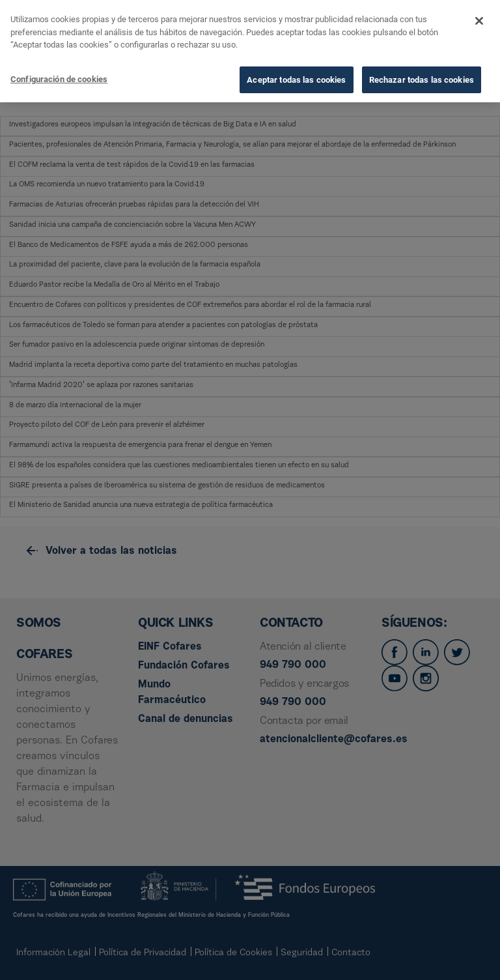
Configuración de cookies (59, 77)
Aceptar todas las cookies (296, 78)
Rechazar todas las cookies (422, 78)
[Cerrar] (479, 19)
